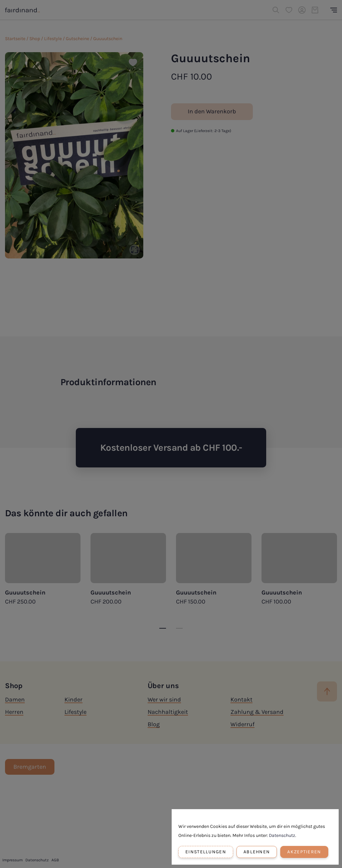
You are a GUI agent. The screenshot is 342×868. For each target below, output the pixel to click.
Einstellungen (206, 852)
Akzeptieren (304, 852)
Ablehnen (257, 852)
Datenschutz (282, 835)
